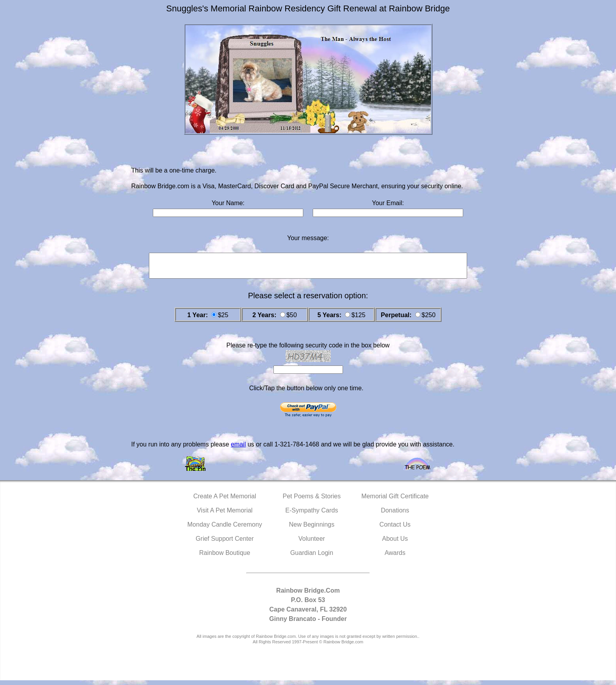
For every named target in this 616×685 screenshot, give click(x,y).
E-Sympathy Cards (312, 515)
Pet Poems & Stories (312, 501)
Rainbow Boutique (225, 557)
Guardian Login (312, 557)
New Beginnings (312, 529)
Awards (395, 557)
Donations (395, 515)
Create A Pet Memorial (225, 501)
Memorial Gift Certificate (395, 501)
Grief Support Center (225, 543)
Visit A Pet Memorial (225, 515)
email (238, 449)
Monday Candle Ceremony (225, 529)
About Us (395, 543)
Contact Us (395, 529)
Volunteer (312, 543)
